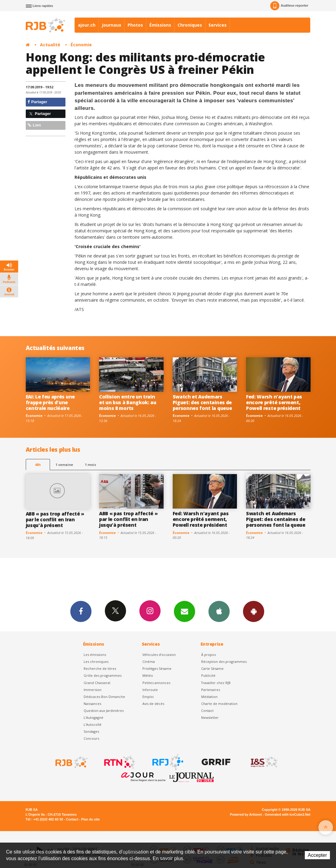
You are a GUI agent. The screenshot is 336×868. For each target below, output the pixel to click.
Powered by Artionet (246, 814)
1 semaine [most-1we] (64, 465)
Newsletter (210, 717)
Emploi (148, 697)
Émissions (160, 25)
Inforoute (150, 690)
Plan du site (90, 819)
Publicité (208, 675)
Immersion (93, 690)
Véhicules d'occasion (159, 655)
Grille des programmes (103, 675)
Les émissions (95, 655)
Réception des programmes (224, 662)
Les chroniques (96, 662)
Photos (135, 25)
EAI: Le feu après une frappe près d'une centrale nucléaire (50, 402)
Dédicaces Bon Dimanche (104, 697)
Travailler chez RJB (216, 683)
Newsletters (185, 611)
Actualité (50, 45)
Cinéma (149, 662)
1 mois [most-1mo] (90, 465)
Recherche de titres (100, 668)
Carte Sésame (212, 668)
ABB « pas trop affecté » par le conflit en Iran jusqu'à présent (55, 519)
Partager (37, 102)
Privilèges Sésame (157, 668)
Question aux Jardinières (104, 711)
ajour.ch (87, 25)
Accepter (317, 855)
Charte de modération (219, 704)
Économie (81, 45)
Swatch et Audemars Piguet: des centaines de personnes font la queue (202, 402)
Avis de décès (153, 704)
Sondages (91, 731)
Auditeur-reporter (289, 6)
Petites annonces (156, 683)
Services (218, 25)
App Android (254, 611)
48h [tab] (38, 465)
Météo (148, 675)
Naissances (92, 704)
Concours (91, 738)
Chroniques (190, 25)
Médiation (209, 697)
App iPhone (219, 611)
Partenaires (211, 690)
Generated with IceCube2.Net (288, 814)
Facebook (81, 611)
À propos (208, 655)
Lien (34, 125)
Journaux (111, 25)
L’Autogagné (93, 717)
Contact (207, 711)
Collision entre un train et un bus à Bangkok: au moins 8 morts (128, 402)
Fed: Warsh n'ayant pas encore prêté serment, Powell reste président (274, 402)
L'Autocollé (93, 724)
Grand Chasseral (97, 683)
